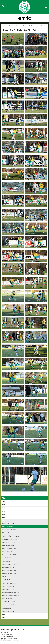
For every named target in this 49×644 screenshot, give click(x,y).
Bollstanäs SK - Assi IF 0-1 (9, 524)
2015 (4, 514)
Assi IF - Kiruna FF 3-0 (8, 589)
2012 (4, 614)
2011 (4, 618)
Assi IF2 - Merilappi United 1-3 (10, 602)
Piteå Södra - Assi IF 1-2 (9, 577)
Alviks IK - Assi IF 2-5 (8, 605)
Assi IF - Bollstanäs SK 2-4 (9, 527)
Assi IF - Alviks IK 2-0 (8, 567)
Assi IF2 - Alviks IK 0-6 (8, 599)
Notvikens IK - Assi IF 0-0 (9, 555)
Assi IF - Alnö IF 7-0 (8, 552)
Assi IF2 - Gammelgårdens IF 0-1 (11, 596)
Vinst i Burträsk (6, 561)
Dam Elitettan (9, 26)
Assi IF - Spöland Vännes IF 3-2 (11, 564)
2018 (4, 505)
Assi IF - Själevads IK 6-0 (9, 530)
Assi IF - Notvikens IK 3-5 (9, 571)
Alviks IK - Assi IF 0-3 (8, 611)
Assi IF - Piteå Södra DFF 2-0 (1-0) (12, 536)
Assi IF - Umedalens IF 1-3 (9, 583)
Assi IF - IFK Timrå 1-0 (8, 580)
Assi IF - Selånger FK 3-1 (9, 549)
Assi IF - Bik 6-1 (7, 558)
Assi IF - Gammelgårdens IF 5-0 (11, 592)
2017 (4, 508)
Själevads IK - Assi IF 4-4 (9, 574)
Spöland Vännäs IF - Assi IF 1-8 (11, 539)
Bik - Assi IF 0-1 (6, 533)
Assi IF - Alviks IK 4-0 (8, 586)
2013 (22, 26)
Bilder (17, 26)
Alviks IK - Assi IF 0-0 (8, 545)
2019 (4, 502)
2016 (4, 511)
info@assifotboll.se (11, 638)
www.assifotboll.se (12, 640)
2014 (4, 517)
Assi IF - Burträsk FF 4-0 (9, 542)
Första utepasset (7, 608)
